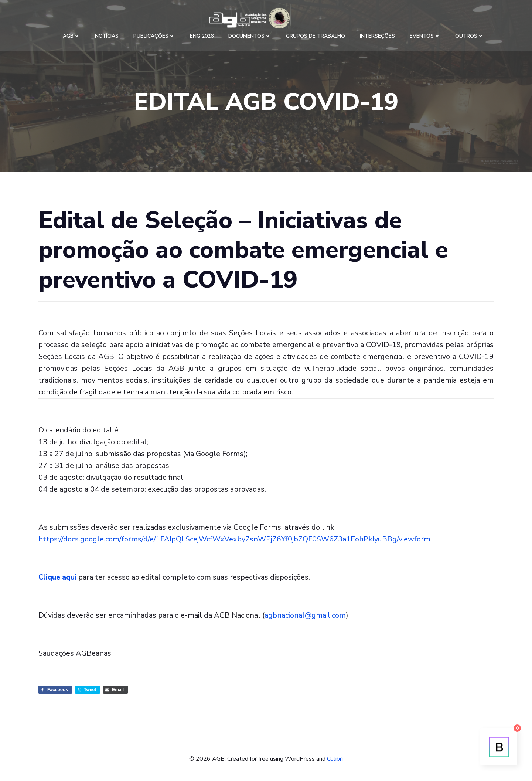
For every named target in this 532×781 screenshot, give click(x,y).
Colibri (335, 759)
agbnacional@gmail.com (305, 615)
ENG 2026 (202, 36)
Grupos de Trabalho (316, 36)
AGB (71, 36)
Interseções (377, 36)
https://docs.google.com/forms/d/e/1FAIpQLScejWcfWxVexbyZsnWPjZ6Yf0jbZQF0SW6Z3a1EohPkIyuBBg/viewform (234, 539)
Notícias (107, 36)
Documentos (250, 36)
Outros (470, 36)
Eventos (425, 36)
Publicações (154, 36)
